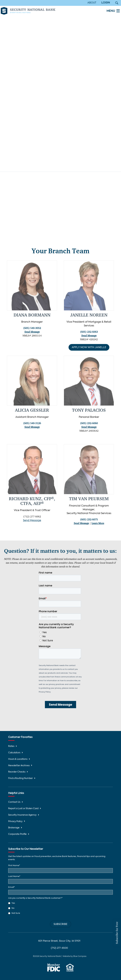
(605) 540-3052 (32, 328)
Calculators (14, 753)
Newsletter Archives (19, 766)
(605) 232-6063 (89, 332)
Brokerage (14, 828)
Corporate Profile (17, 834)
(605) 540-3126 (32, 424)
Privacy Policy (15, 822)
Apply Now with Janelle (89, 348)
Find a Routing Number (20, 778)
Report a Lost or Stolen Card (23, 809)
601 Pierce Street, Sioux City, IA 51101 (59, 941)
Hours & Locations (18, 759)
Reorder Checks (17, 772)
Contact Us (14, 802)
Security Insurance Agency (22, 815)
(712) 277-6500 (59, 948)
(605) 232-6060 (89, 424)
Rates (11, 746)
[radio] (60, 903)
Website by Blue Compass (74, 956)
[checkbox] (60, 908)
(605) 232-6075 (89, 520)
